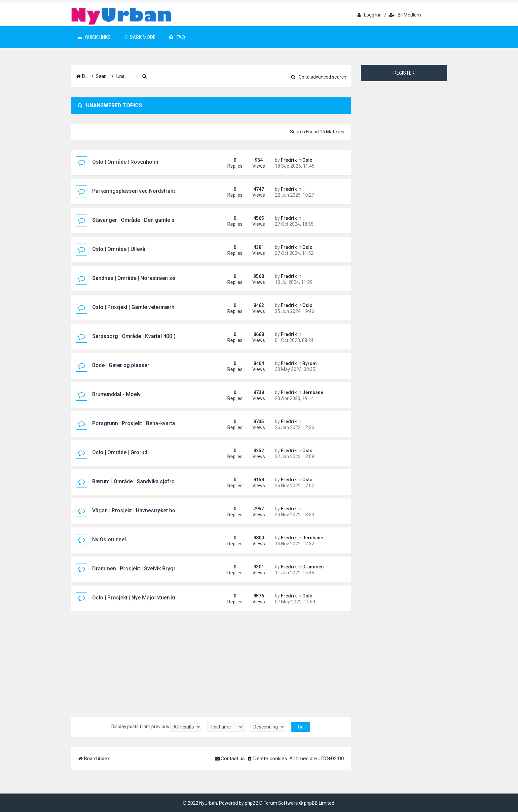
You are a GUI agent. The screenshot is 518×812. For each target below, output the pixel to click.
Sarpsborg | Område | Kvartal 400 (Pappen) (144, 336)
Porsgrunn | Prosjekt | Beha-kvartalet (137, 423)
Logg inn (370, 15)
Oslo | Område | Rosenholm (125, 162)
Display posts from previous (156, 727)
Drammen (313, 567)
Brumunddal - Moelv (116, 394)
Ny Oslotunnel (109, 540)
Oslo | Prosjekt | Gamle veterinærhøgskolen (145, 307)
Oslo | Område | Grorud (120, 452)
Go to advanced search (319, 77)
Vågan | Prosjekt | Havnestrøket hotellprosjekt (147, 510)
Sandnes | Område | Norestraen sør (135, 278)
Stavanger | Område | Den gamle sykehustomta (149, 220)
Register (404, 73)
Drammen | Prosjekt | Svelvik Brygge (136, 569)
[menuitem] (191, 77)
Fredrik (289, 160)
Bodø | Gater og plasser (121, 365)
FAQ (177, 37)
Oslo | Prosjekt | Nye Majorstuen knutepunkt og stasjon (159, 598)
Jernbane (313, 392)
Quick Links (94, 37)
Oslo (307, 160)
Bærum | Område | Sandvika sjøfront (136, 481)
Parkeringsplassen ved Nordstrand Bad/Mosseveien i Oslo (163, 191)
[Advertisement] (211, 661)
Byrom (310, 363)
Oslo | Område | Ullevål (119, 249)
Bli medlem (405, 15)
